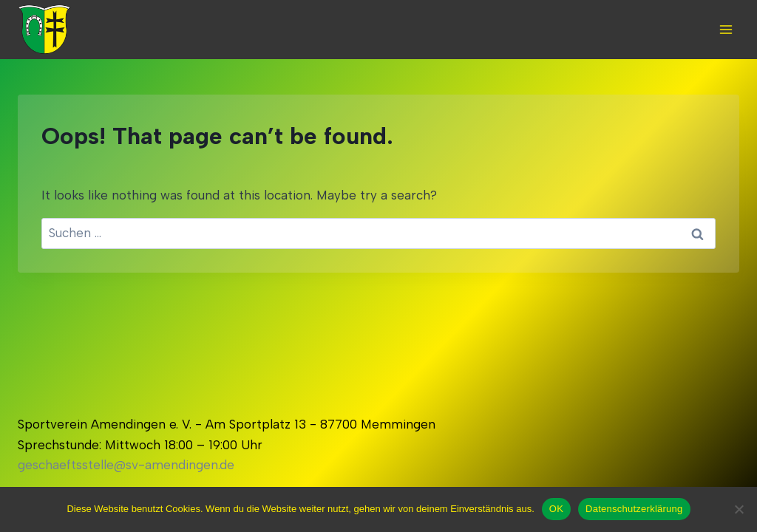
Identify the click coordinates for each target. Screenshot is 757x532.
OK (556, 509)
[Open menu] (726, 29)
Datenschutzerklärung (634, 509)
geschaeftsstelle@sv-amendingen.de (126, 465)
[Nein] (739, 509)
